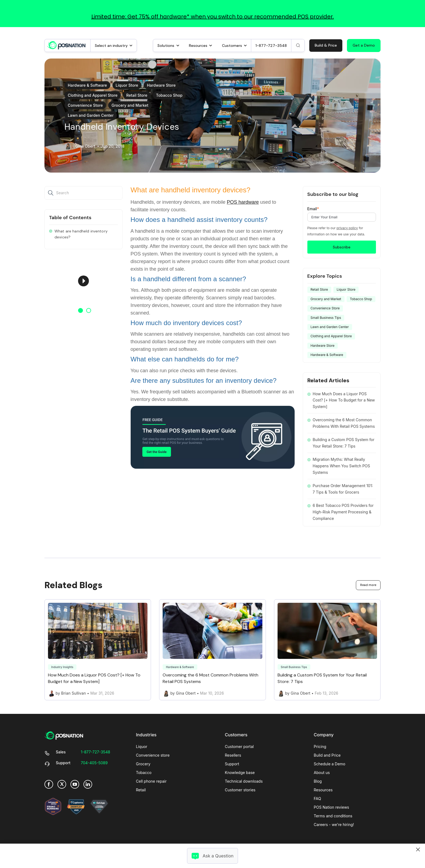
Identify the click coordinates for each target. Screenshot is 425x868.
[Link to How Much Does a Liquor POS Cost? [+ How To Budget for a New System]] (98, 650)
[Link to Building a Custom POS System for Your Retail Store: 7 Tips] (327, 650)
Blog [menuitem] (318, 781)
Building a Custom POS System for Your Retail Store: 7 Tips (344, 443)
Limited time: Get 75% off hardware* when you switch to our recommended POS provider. (213, 17)
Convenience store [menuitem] (153, 755)
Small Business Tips (326, 318)
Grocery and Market (130, 105)
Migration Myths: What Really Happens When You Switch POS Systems (342, 466)
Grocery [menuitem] (143, 764)
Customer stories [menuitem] (240, 790)
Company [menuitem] (324, 735)
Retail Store (137, 95)
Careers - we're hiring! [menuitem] (334, 825)
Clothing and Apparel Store (93, 95)
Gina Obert (85, 146)
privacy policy (347, 228)
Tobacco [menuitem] (144, 773)
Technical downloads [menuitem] (244, 781)
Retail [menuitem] (141, 790)
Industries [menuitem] (146, 735)
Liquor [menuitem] (142, 746)
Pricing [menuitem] (320, 746)
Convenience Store (85, 105)
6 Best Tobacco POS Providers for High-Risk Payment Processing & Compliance (343, 512)
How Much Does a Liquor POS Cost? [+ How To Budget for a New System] (344, 400)
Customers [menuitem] (236, 735)
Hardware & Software (87, 85)
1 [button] (81, 310)
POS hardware (243, 202)
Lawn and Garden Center (91, 115)
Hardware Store (161, 85)
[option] (83, 281)
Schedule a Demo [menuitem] (330, 764)
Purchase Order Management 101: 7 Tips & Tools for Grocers (343, 489)
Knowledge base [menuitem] (240, 773)
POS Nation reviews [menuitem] (332, 807)
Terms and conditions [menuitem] (333, 816)
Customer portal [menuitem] (239, 746)
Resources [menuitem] (323, 790)
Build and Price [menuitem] (327, 755)
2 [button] (89, 310)
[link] (66, 45)
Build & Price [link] (326, 45)
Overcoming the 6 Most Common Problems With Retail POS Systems (344, 423)
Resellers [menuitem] (233, 755)
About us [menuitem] (322, 773)
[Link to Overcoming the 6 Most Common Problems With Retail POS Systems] (212, 650)
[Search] (298, 46)
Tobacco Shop (169, 95)
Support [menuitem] (232, 764)
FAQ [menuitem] (318, 799)
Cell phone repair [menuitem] (151, 781)
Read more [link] (368, 585)
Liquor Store (127, 85)
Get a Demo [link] (364, 45)
